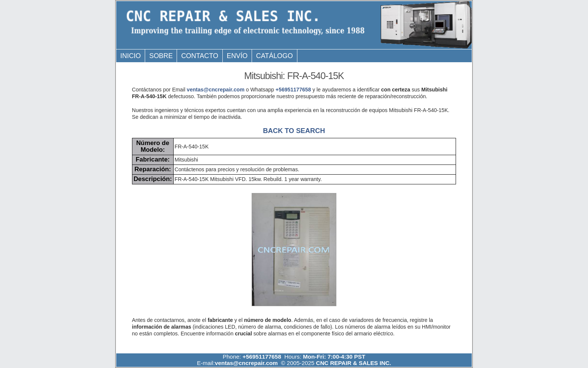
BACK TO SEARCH (294, 131)
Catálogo (274, 56)
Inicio (131, 56)
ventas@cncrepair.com (216, 90)
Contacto (200, 56)
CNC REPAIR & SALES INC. (353, 363)
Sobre (161, 56)
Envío (237, 56)
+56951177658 (293, 90)
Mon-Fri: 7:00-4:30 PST (334, 357)
